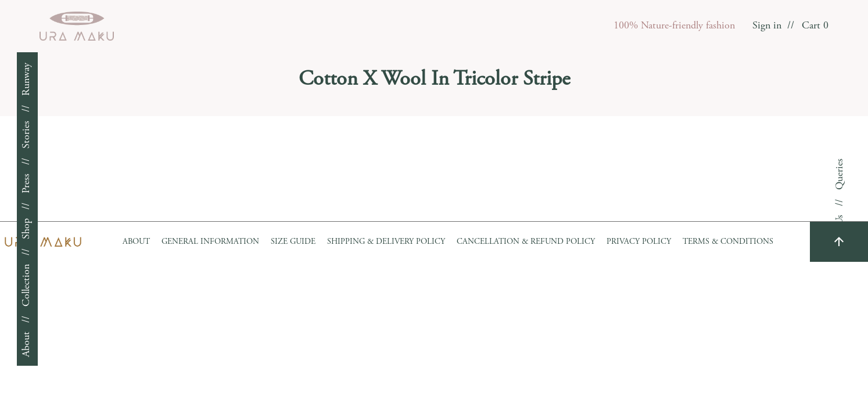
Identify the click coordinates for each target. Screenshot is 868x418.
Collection (27, 285)
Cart (815, 26)
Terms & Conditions (728, 242)
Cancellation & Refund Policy (526, 242)
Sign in (767, 26)
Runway (27, 79)
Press (27, 183)
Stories (27, 135)
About (27, 344)
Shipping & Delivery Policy (386, 242)
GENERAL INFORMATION (210, 242)
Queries (840, 174)
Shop (27, 229)
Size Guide (293, 242)
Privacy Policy (639, 242)
